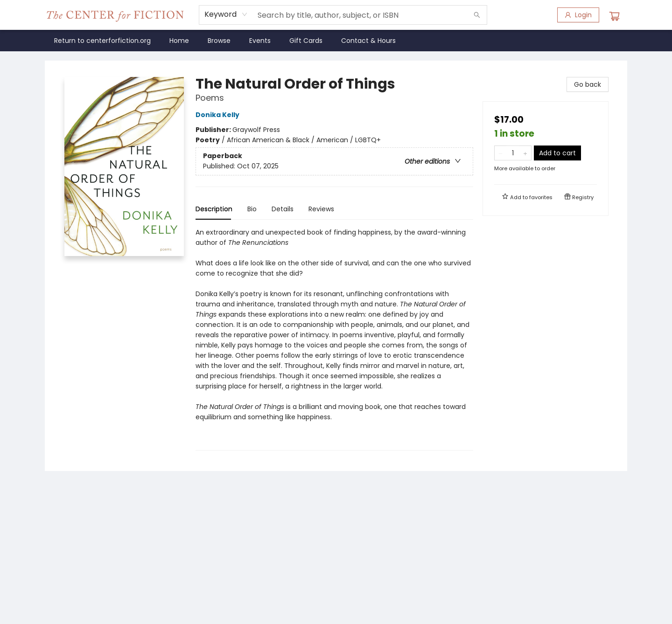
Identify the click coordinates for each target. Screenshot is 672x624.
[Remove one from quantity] (500, 153)
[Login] (578, 15)
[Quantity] (513, 153)
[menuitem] (102, 41)
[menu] (336, 41)
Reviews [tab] (321, 209)
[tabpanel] (334, 339)
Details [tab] (283, 209)
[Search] (477, 15)
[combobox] (226, 14)
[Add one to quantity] (525, 153)
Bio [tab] (252, 209)
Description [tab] (214, 209)
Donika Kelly (219, 115)
